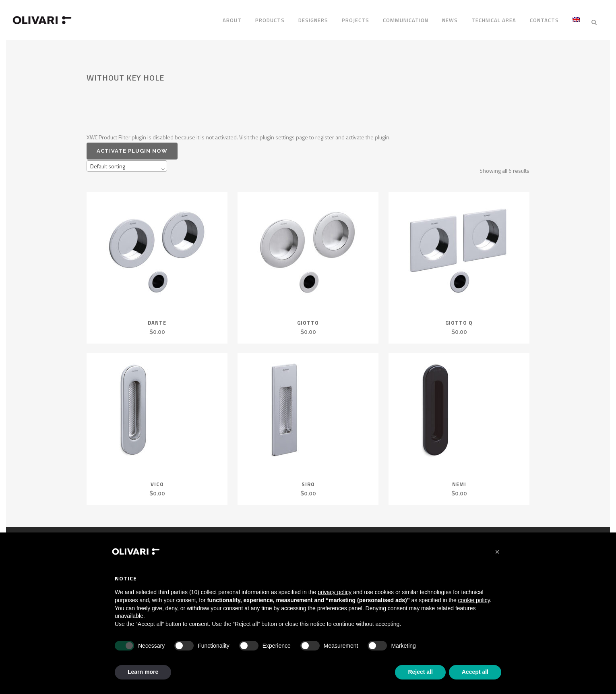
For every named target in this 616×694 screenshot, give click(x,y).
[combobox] (127, 161)
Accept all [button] (475, 672)
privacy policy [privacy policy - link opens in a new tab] (335, 592)
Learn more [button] (143, 672)
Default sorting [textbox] (108, 161)
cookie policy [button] (474, 600)
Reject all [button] (420, 672)
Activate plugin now (132, 146)
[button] (497, 552)
